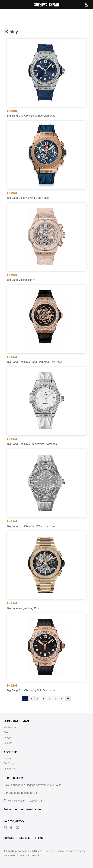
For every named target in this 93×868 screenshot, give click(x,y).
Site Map (25, 838)
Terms (7, 732)
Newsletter (10, 769)
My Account (10, 727)
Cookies (8, 743)
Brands (39, 838)
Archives (9, 838)
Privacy (8, 738)
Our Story (9, 763)
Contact (8, 758)
